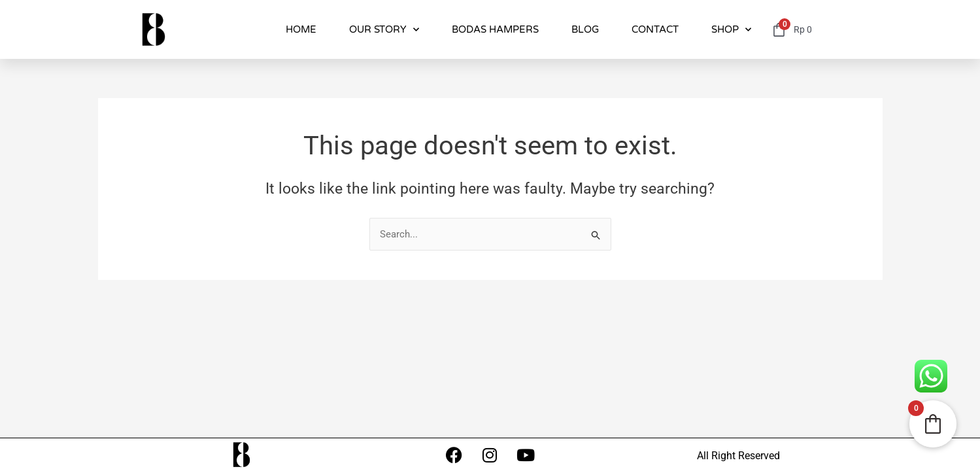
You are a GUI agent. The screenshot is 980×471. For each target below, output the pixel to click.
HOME (301, 29)
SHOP (731, 30)
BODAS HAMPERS (495, 29)
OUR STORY (384, 30)
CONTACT (655, 29)
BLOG (585, 29)
